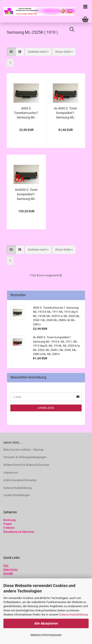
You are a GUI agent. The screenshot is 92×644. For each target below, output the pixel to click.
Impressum (11, 472)
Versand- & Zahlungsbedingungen (25, 457)
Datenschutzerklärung (73, 614)
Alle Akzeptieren (46, 623)
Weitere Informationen (46, 635)
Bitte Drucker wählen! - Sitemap (23, 450)
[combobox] (38, 52)
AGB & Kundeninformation (20, 480)
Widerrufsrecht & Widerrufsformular (26, 465)
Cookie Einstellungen (17, 495)
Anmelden (46, 408)
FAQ (6, 566)
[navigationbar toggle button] (85, 7)
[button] (11, 52)
